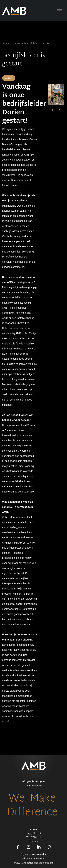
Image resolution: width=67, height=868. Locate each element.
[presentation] (53, 110)
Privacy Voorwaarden (33, 859)
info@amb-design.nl (33, 782)
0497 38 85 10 (33, 786)
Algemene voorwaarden (33, 854)
